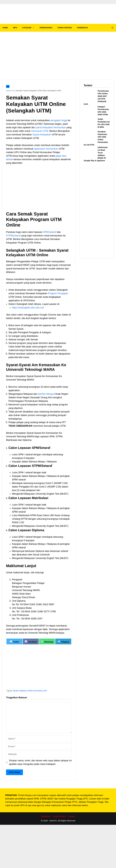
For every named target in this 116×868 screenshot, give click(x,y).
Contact (71, 816)
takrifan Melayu (46, 394)
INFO (15, 28)
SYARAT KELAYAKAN (35, 691)
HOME (5, 28)
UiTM (45, 691)
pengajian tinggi (59, 120)
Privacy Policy (59, 816)
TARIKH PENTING (65, 28)
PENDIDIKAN (82, 28)
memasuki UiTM (40, 131)
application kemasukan (46, 149)
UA (8, 86)
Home (8, 91)
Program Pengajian (58, 293)
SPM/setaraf (50, 232)
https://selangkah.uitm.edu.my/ (28, 308)
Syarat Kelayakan (42, 135)
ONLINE (16, 691)
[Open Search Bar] (113, 28)
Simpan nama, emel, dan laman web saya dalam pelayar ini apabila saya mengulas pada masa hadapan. (40, 762)
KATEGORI (30, 28)
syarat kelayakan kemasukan (50, 127)
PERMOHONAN (46, 28)
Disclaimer (46, 816)
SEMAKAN (23, 691)
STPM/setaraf (13, 236)
